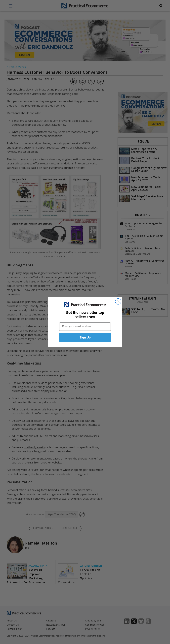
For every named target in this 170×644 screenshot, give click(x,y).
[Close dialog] (118, 302)
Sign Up (85, 338)
